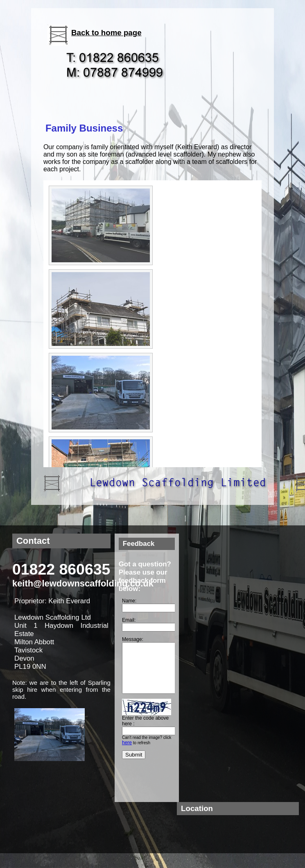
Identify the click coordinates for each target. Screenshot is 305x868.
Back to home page (106, 33)
